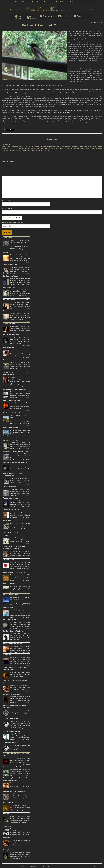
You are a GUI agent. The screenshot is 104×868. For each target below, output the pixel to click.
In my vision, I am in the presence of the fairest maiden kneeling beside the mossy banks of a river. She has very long (20, 527)
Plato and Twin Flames (11, 509)
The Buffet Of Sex (9, 620)
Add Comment (8, 162)
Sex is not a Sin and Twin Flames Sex (15, 682)
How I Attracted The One (12, 731)
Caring (5, 252)
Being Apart (7, 826)
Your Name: (5, 201)
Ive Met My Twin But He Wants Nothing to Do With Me (14, 547)
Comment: (5, 174)
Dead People (7, 238)
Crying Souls (8, 850)
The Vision (7, 520)
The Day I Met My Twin (11, 335)
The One (6, 814)
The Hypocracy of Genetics (13, 644)
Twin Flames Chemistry (11, 400)
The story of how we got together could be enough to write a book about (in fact (20, 785)
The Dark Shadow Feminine (13, 631)
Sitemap (73, 2)
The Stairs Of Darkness (11, 694)
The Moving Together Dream (13, 413)
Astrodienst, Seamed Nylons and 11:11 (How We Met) (15, 779)
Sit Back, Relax (8, 374)
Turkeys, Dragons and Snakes (61, 112)
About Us (47, 2)
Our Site (14, 2)
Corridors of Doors (10, 487)
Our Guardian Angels (11, 276)
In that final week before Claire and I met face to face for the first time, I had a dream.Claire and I (20, 434)
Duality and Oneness (10, 742)
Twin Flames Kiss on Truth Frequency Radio (13, 475)
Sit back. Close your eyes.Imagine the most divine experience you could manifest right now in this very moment (20, 381)
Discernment (8, 655)
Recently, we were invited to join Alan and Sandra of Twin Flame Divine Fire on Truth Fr (20, 480)
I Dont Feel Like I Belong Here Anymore (14, 534)
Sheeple (6, 360)
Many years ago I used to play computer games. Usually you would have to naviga (20, 674)
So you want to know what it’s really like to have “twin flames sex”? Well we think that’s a (20, 688)
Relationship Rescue (10, 498)
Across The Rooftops (11, 324)
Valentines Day (8, 560)
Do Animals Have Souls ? (12, 767)
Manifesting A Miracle (11, 440)
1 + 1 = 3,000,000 (9, 802)
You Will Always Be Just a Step (14, 572)
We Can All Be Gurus (10, 595)
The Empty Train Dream (11, 427)
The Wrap (6, 837)
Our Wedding (60, 2)
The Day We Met (9, 347)
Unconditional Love (10, 265)
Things (5, 311)
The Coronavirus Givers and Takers (16, 300)
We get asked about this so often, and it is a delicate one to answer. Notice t (20, 553)
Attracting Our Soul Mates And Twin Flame (16, 755)
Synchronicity (8, 607)
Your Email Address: (8, 209)
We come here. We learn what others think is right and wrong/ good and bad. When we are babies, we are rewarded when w (20, 661)
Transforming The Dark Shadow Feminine (14, 706)
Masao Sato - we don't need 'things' (16, 451)
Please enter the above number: (12, 223)
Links (25, 2)
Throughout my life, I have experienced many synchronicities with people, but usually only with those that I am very (20, 614)
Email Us (35, 2)
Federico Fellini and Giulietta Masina (16, 462)
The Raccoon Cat (9, 287)
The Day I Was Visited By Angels (15, 389)
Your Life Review (9, 583)
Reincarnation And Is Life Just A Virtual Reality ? (15, 668)
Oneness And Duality (11, 718)
